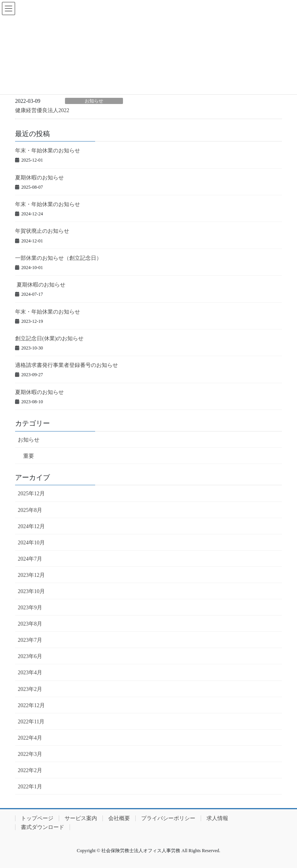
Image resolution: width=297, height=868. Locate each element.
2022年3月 (30, 754)
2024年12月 (31, 526)
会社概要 (119, 818)
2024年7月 (30, 559)
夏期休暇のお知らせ (39, 178)
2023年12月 (31, 575)
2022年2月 (30, 770)
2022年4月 (30, 738)
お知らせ (94, 101)
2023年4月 (30, 673)
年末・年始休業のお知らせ (48, 151)
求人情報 (217, 818)
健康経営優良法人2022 (42, 110)
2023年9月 (30, 608)
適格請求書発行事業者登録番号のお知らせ (67, 365)
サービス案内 (81, 818)
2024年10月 (31, 543)
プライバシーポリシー (168, 818)
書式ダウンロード (43, 827)
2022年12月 (31, 705)
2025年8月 (30, 510)
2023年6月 (30, 656)
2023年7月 (30, 640)
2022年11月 (31, 722)
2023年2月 (30, 689)
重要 (29, 456)
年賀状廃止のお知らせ (42, 231)
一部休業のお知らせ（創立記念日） (58, 258)
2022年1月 (30, 787)
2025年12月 (31, 494)
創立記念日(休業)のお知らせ (49, 339)
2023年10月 (31, 591)
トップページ (37, 818)
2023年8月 (30, 624)
